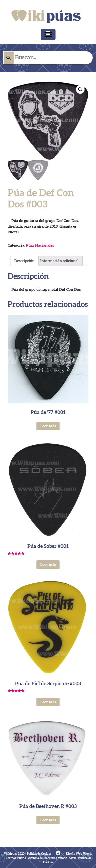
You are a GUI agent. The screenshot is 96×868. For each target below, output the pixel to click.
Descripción (24, 261)
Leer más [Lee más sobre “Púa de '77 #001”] (48, 426)
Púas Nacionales (40, 245)
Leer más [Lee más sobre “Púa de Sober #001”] (48, 565)
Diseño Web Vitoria (79, 854)
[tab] (24, 261)
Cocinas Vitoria (16, 858)
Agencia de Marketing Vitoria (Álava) (53, 858)
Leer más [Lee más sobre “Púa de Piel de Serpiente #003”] (48, 702)
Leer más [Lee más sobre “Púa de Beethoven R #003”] (48, 820)
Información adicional (59, 261)
